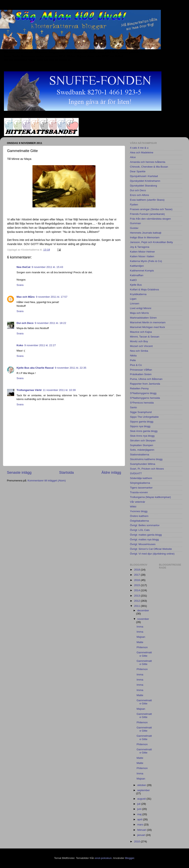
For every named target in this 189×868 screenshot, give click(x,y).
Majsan (141, 637)
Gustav (134, 228)
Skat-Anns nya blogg (142, 436)
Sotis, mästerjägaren (142, 450)
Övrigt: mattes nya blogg (144, 539)
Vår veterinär (138, 502)
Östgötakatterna (139, 521)
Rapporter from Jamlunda (145, 384)
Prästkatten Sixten (141, 374)
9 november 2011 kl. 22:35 (70, 368)
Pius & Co (136, 365)
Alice (133, 157)
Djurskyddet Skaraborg (143, 186)
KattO (133, 280)
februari (142, 830)
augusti (142, 799)
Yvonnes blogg (139, 511)
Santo (133, 407)
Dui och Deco (25, 323)
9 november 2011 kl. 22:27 (40, 345)
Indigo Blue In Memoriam (145, 237)
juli (139, 804)
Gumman (135, 223)
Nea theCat (24, 267)
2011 (137, 606)
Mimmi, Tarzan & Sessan (145, 337)
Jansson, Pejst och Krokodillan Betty (151, 242)
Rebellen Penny (139, 388)
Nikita (133, 356)
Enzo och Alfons (139, 195)
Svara (20, 285)
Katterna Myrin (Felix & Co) (146, 261)
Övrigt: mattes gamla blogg (146, 535)
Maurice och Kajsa (141, 332)
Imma (140, 627)
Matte (140, 642)
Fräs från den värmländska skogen (150, 219)
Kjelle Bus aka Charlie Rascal (35, 368)
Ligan (133, 299)
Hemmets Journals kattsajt (146, 233)
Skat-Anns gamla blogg (144, 431)
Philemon (142, 647)
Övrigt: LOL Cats (140, 530)
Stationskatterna (140, 455)
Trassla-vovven (139, 492)
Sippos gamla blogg (142, 422)
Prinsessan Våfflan (141, 370)
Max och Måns (26, 297)
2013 (137, 596)
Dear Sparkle (138, 171)
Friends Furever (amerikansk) (147, 214)
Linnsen (135, 303)
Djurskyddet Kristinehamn (145, 181)
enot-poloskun (103, 858)
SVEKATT (136, 473)
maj (140, 814)
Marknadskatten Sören (143, 318)
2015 (137, 585)
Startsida (66, 472)
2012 (137, 601)
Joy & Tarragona (140, 247)
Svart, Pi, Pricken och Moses (147, 469)
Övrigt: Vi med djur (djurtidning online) (152, 554)
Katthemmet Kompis (142, 271)
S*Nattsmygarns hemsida (145, 398)
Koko (20, 345)
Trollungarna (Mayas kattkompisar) (150, 497)
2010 (137, 841)
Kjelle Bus (136, 285)
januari (142, 835)
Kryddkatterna (138, 294)
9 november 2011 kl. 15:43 (47, 267)
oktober (142, 785)
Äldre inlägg (111, 472)
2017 (137, 575)
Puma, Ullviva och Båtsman (146, 379)
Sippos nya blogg (140, 426)
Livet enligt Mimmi (141, 308)
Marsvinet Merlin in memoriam (148, 322)
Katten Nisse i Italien (142, 256)
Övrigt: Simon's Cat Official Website (151, 549)
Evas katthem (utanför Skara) (147, 200)
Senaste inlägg (19, 472)
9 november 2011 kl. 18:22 (50, 323)
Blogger (130, 858)
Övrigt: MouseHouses (143, 544)
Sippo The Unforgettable (144, 417)
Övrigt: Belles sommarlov (145, 525)
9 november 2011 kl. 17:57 (52, 297)
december (143, 610)
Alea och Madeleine (142, 152)
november (143, 619)
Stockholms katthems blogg (146, 459)
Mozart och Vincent (141, 346)
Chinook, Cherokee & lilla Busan (149, 167)
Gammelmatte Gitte (144, 654)
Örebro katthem (139, 516)
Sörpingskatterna (140, 483)
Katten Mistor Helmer (142, 252)
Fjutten (134, 205)
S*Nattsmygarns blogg (143, 393)
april (140, 819)
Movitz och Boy (139, 341)
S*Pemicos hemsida (142, 403)
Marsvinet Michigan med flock (147, 327)
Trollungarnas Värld (29, 390)
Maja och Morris (139, 313)
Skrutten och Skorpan (143, 441)
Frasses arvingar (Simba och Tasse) (151, 209)
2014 (137, 590)
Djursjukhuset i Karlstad (144, 176)
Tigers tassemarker (141, 488)
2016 (137, 580)
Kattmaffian (137, 275)
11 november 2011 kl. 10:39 (59, 390)
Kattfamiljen (137, 266)
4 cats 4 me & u (139, 148)
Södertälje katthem (141, 478)
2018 (137, 570)
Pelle (133, 360)
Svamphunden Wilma (143, 464)
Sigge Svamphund (141, 412)
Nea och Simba (139, 351)
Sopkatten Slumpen (142, 445)
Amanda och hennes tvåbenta (148, 162)
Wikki (133, 507)
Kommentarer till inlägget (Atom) (47, 481)
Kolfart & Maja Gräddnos (145, 289)
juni (140, 809)
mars (141, 825)
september (144, 790)
